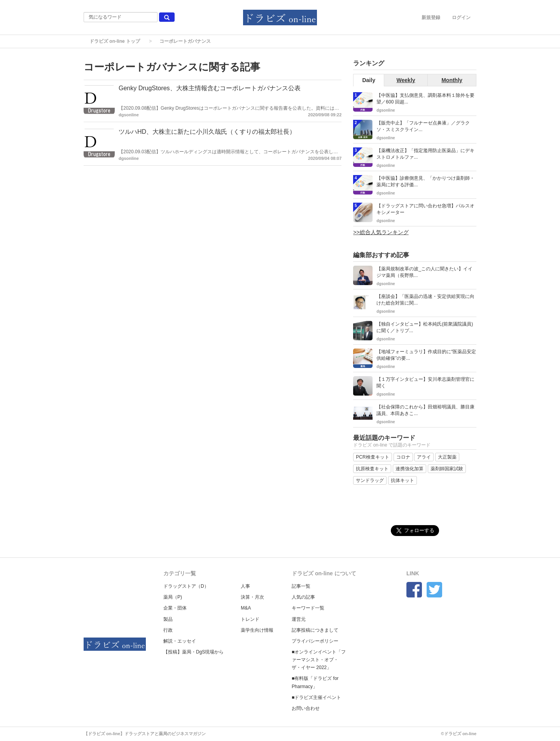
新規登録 (431, 18)
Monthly (452, 80)
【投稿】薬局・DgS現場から (193, 652)
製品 (168, 619)
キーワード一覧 (308, 608)
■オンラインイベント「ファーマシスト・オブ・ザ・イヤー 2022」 (319, 660)
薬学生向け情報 (257, 630)
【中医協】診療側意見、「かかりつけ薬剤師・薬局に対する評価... (425, 181)
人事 (245, 586)
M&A (246, 608)
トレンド (250, 619)
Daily (368, 80)
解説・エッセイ (180, 641)
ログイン (461, 18)
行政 (168, 630)
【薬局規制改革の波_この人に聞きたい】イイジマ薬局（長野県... (424, 272)
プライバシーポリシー (315, 641)
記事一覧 (301, 586)
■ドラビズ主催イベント (316, 697)
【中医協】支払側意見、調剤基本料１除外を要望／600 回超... (425, 99)
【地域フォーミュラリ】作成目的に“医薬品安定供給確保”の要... (426, 355)
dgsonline (129, 115)
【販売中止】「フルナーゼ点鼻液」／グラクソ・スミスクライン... (423, 126)
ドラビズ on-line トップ (115, 41)
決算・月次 (252, 597)
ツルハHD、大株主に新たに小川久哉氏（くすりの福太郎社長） (207, 132)
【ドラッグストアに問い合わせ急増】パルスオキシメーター (425, 209)
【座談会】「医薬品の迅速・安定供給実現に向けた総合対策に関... (425, 300)
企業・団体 (175, 608)
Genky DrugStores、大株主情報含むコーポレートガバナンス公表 (210, 88)
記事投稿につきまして (315, 630)
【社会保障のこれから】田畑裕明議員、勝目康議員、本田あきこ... (425, 410)
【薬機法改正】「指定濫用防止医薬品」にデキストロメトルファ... (425, 154)
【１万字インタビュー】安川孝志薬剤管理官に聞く (425, 383)
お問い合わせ (306, 708)
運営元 (299, 619)
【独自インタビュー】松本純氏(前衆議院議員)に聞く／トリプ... (425, 327)
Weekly (406, 80)
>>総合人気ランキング (381, 232)
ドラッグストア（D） (186, 586)
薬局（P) (173, 597)
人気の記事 (303, 597)
